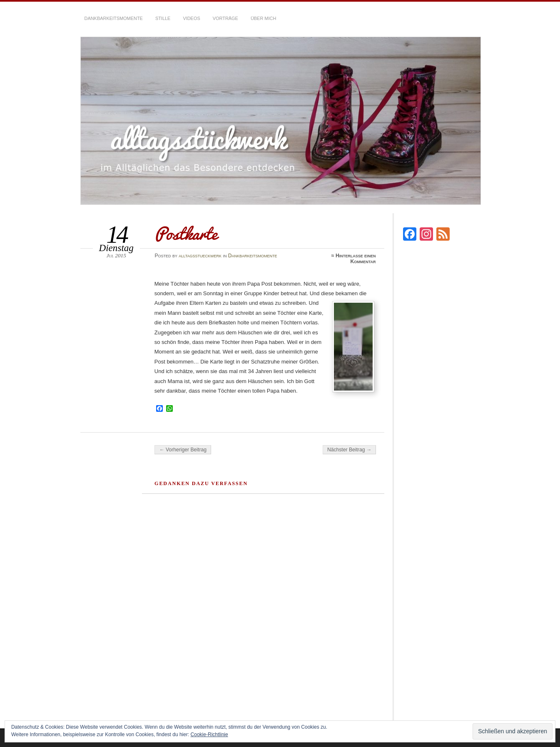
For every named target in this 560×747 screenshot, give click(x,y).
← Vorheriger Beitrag (183, 450)
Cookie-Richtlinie (209, 735)
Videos (191, 18)
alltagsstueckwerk (200, 256)
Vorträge (225, 18)
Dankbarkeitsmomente (114, 18)
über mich (263, 18)
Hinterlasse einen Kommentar (356, 259)
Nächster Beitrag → (349, 450)
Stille (163, 18)
